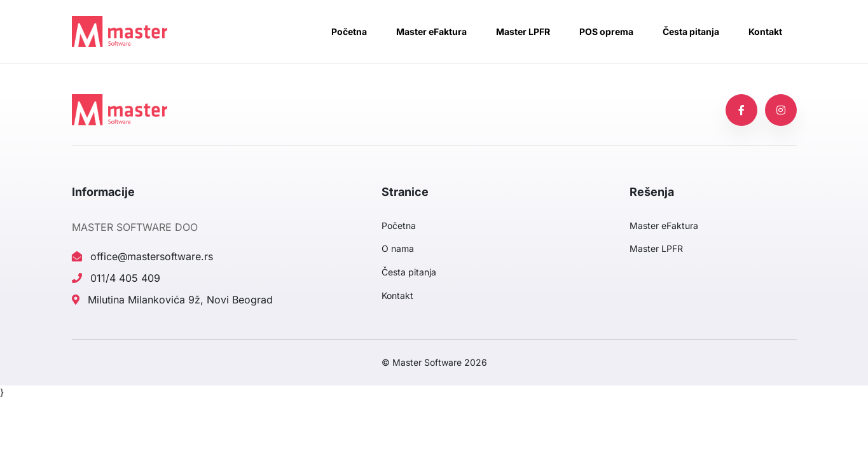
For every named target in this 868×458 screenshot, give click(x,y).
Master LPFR (523, 31)
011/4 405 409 (116, 278)
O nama (398, 248)
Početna (349, 31)
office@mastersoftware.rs (142, 256)
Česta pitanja (691, 31)
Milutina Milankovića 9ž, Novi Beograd (172, 300)
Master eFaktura (431, 31)
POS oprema (606, 31)
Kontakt (765, 31)
